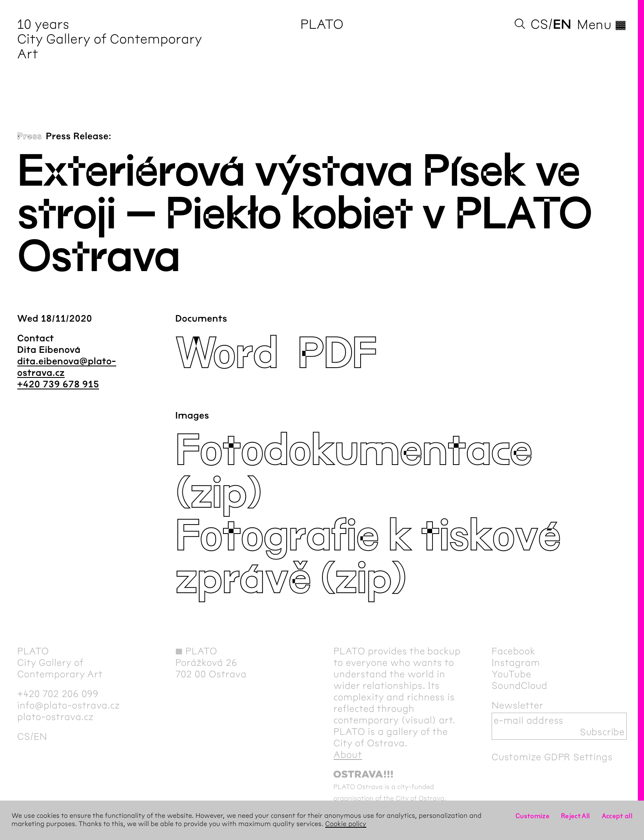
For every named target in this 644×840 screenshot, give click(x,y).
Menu (602, 25)
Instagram (516, 663)
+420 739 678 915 (58, 384)
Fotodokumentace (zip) (354, 472)
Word (227, 354)
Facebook (514, 651)
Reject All (576, 816)
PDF (337, 354)
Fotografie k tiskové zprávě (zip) (368, 558)
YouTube (512, 674)
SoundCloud (520, 686)
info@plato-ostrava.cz (69, 705)
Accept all (617, 816)
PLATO (322, 24)
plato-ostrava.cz (55, 717)
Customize (532, 816)
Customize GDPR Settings (552, 757)
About (348, 755)
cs (539, 24)
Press (30, 136)
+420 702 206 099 (58, 694)
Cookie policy (346, 824)
